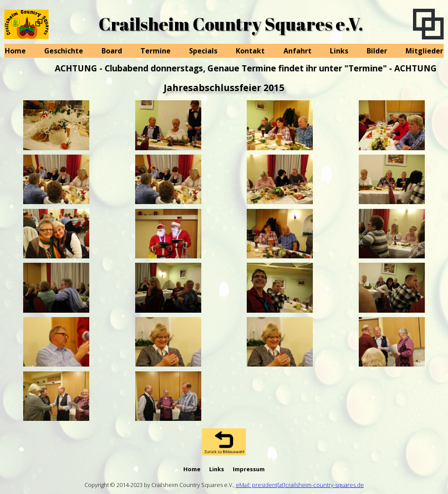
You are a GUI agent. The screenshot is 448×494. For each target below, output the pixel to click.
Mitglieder (424, 51)
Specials (203, 51)
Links (339, 51)
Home (15, 51)
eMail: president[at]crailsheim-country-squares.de (300, 485)
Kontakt (250, 51)
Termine (156, 51)
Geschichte (64, 51)
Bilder (377, 51)
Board (112, 51)
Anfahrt (297, 51)
